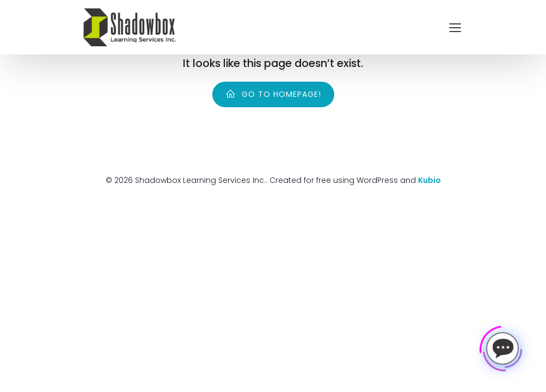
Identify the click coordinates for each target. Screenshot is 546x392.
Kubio (430, 180)
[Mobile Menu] (456, 27)
